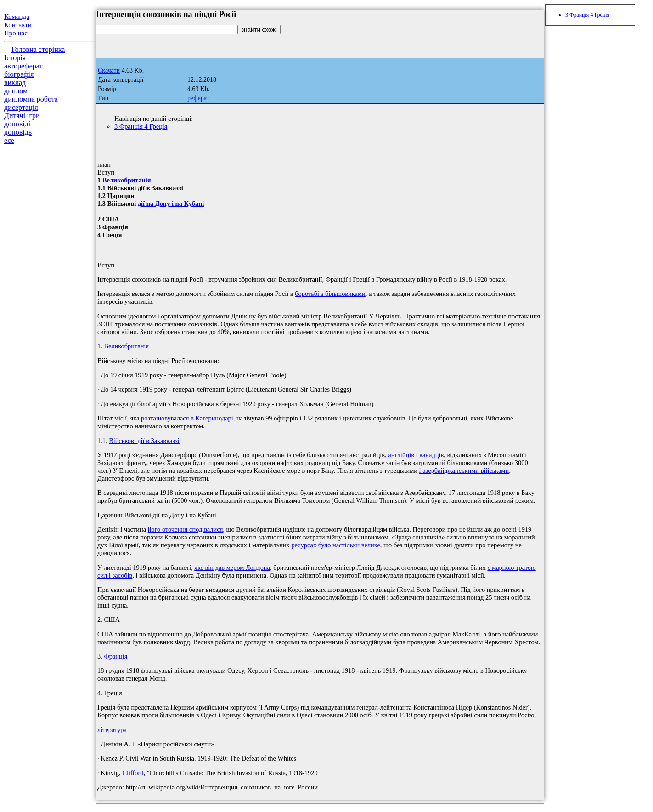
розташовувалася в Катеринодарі (187, 418)
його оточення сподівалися (186, 529)
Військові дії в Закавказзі (144, 441)
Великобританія (127, 180)
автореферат (23, 66)
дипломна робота (31, 99)
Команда (17, 17)
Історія (15, 58)
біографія (19, 74)
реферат (198, 98)
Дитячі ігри (22, 116)
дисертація (21, 107)
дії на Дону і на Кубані (171, 204)
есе (9, 140)
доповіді (17, 124)
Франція (115, 656)
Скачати (109, 71)
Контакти (18, 25)
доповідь (18, 132)
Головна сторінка (38, 49)
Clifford (133, 773)
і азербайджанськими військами (464, 471)
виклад (15, 82)
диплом (16, 91)
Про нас (16, 33)
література (112, 730)
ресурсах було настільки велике (335, 545)
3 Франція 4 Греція (141, 126)
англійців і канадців (416, 455)
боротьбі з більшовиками (330, 294)
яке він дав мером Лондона (232, 568)
